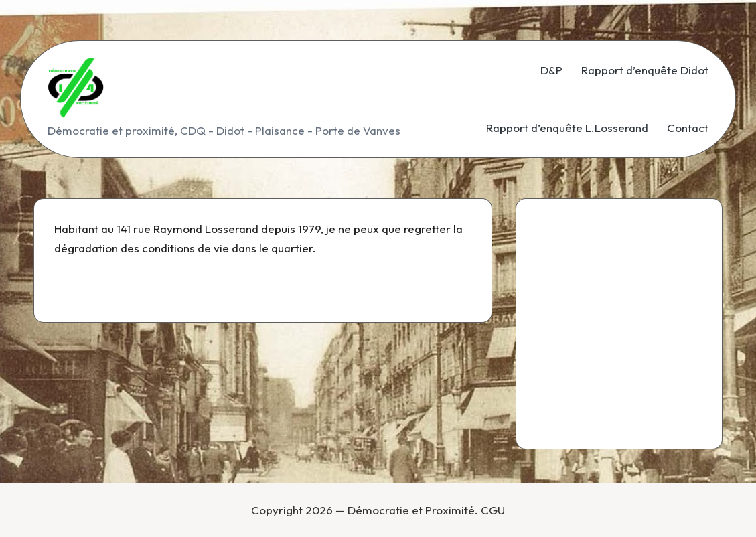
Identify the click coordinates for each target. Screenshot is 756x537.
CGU (493, 510)
